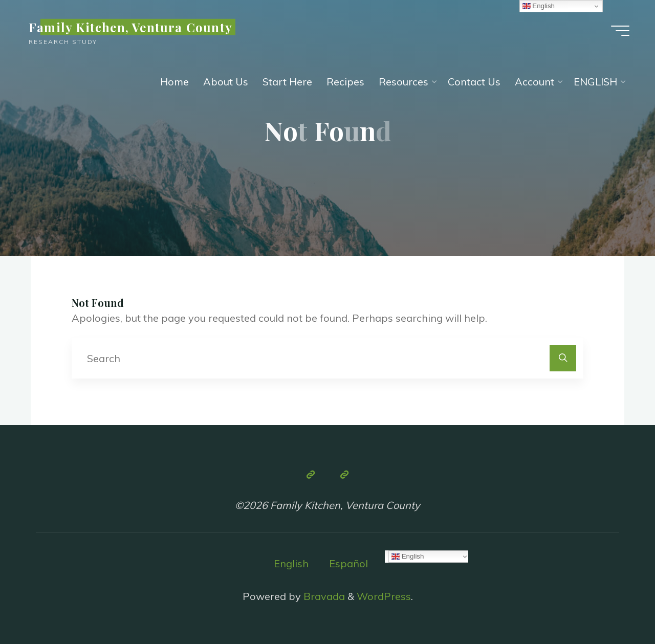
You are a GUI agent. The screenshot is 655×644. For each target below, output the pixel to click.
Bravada (323, 596)
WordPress (384, 596)
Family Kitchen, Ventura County (130, 27)
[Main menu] (620, 31)
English (291, 563)
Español (348, 563)
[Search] (563, 358)
